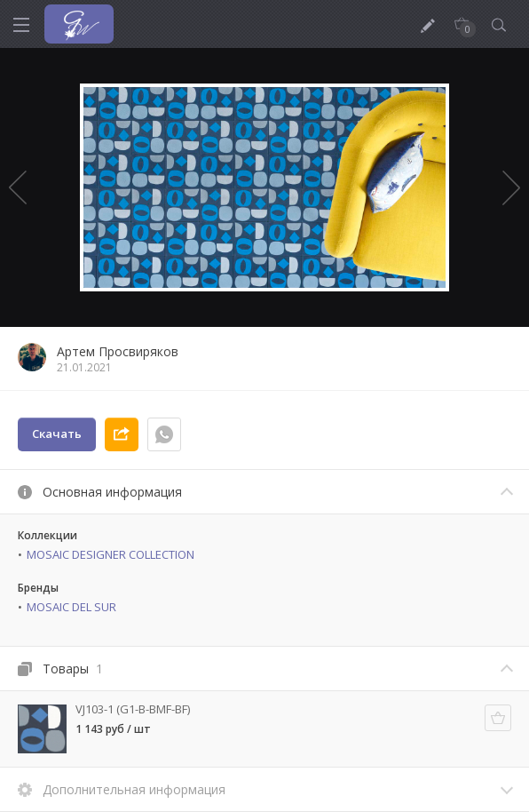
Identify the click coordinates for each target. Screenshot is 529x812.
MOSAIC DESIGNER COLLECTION (111, 554)
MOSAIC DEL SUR (71, 607)
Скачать (57, 434)
